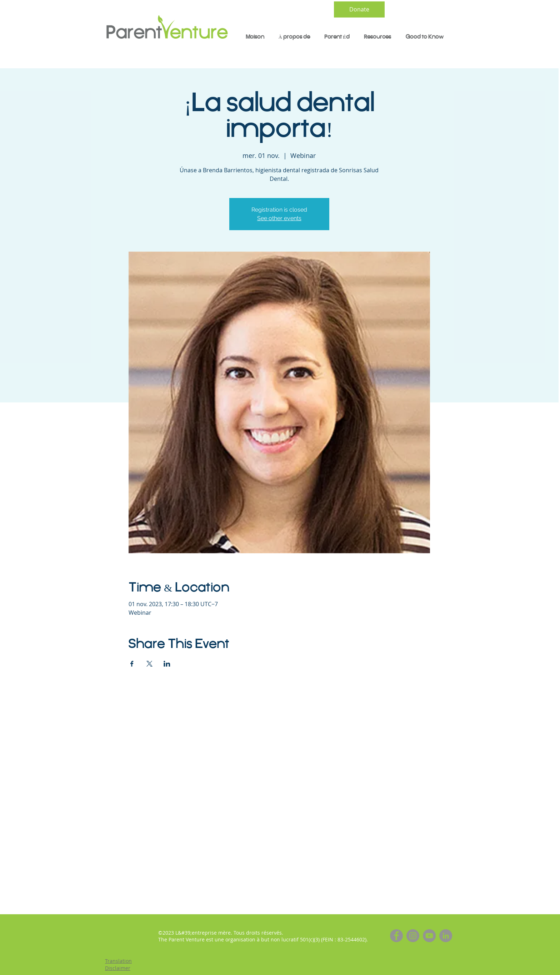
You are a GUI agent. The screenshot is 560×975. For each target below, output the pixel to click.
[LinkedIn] (446, 936)
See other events (279, 218)
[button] (337, 37)
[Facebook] (396, 936)
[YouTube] (429, 936)
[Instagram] (413, 936)
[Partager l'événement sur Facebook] (132, 664)
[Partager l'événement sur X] (149, 664)
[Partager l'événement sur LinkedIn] (167, 664)
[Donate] (359, 9)
